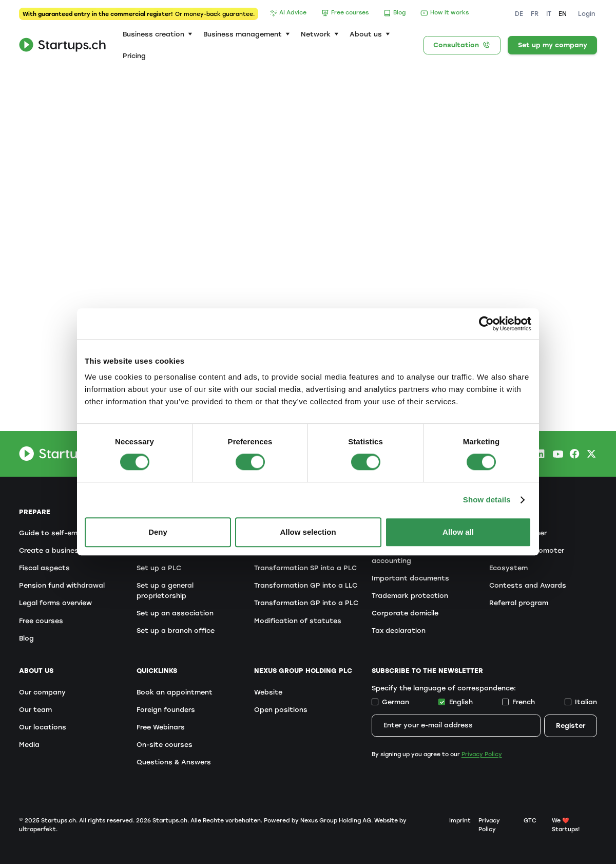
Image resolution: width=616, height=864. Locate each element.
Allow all (458, 532)
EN (563, 14)
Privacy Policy (482, 754)
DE (519, 14)
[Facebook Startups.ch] (574, 454)
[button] (157, 34)
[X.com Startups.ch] (591, 454)
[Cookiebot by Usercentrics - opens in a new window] (486, 324)
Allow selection (308, 532)
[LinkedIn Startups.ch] (540, 454)
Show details (487, 500)
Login (586, 14)
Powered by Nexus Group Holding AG (317, 820)
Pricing (134, 56)
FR (535, 14)
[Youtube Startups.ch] (557, 454)
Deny (158, 532)
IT (549, 14)
